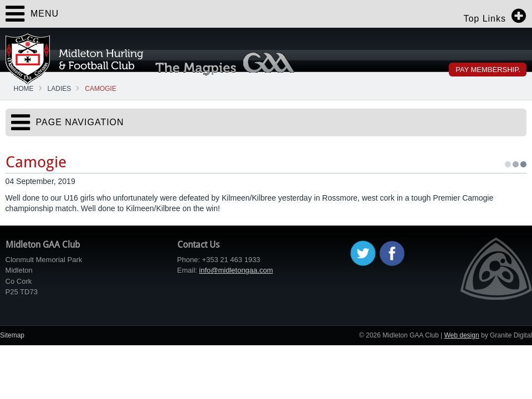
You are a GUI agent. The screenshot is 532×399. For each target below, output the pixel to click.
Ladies (60, 89)
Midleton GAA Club (75, 59)
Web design (461, 335)
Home (24, 89)
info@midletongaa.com (236, 270)
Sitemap (12, 335)
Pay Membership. (488, 70)
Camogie (101, 89)
